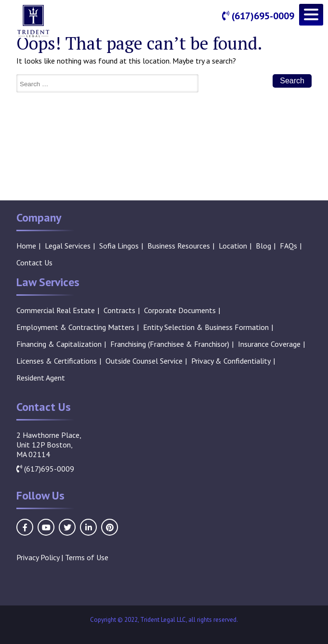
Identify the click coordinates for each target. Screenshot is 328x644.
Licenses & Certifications (57, 361)
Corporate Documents (180, 310)
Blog (263, 246)
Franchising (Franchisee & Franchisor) (170, 344)
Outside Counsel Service (144, 361)
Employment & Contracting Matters (75, 327)
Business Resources (179, 246)
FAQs (289, 246)
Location (233, 246)
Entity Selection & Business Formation (206, 327)
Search (292, 81)
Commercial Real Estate (56, 310)
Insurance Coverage (269, 344)
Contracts (119, 310)
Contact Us (34, 263)
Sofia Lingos (119, 246)
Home (26, 246)
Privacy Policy (38, 557)
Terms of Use (87, 557)
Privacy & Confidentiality (231, 361)
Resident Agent (41, 378)
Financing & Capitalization (59, 344)
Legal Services (68, 246)
